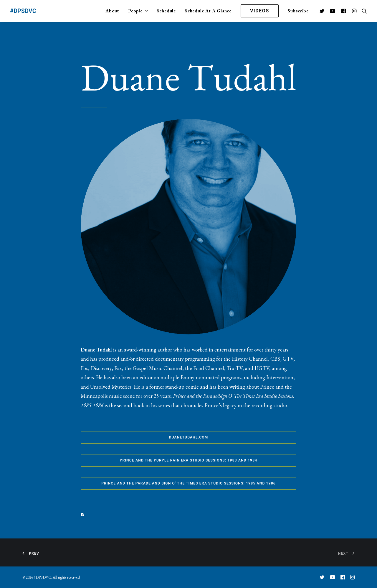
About (112, 11)
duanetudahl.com (189, 437)
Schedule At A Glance (208, 11)
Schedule (166, 11)
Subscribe (298, 11)
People (138, 11)
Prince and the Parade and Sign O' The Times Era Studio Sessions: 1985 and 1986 (188, 483)
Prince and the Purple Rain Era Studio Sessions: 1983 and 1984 (189, 460)
